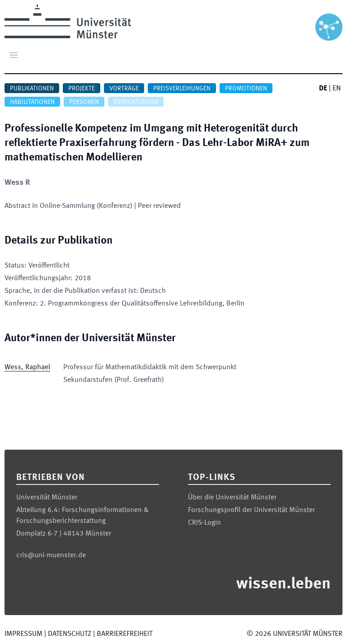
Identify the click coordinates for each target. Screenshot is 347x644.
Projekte (82, 89)
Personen (84, 102)
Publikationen (32, 89)
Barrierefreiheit (124, 634)
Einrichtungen (136, 102)
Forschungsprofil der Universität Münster (251, 510)
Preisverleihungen (182, 89)
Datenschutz (70, 634)
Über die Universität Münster (232, 498)
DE (323, 89)
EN (337, 89)
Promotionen (246, 89)
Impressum (23, 634)
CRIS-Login (204, 523)
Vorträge (124, 89)
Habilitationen (32, 102)
